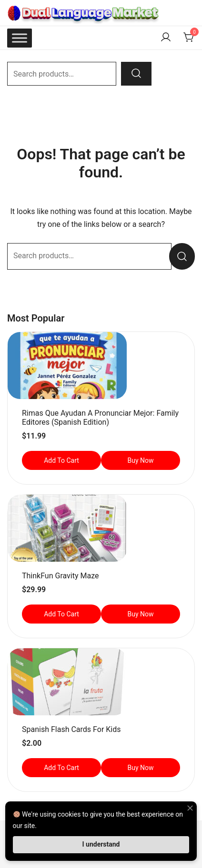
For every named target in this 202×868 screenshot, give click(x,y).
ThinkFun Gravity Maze (60, 576)
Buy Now (140, 460)
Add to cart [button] (61, 460)
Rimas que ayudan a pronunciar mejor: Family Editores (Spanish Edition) (100, 418)
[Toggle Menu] (20, 38)
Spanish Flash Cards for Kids (71, 729)
